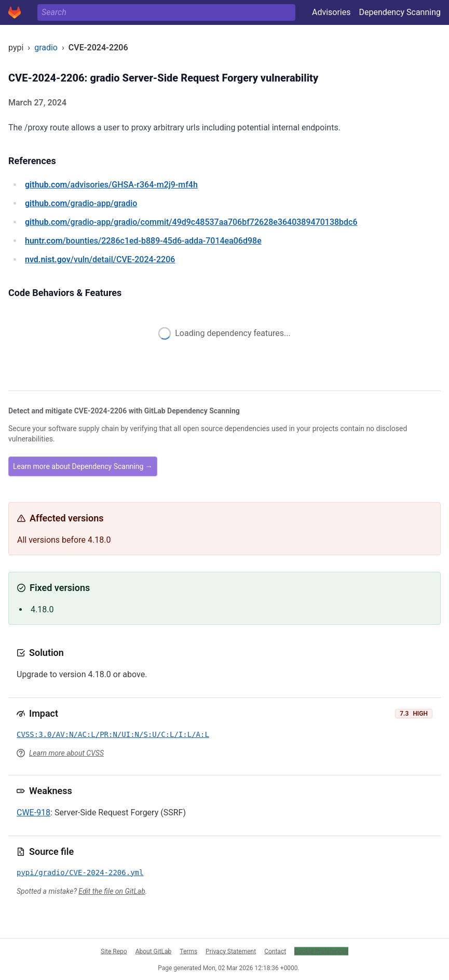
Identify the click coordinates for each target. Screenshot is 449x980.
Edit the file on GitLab (112, 891)
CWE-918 (33, 813)
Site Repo (114, 951)
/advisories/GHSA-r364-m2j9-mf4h (111, 185)
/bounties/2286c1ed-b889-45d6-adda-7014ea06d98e (143, 241)
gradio (46, 48)
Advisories (331, 12)
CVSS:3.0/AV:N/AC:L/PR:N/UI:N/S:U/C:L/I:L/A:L (113, 734)
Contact (275, 951)
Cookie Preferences (321, 951)
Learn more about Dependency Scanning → (83, 466)
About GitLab (154, 951)
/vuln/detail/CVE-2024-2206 (100, 259)
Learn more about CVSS (66, 753)
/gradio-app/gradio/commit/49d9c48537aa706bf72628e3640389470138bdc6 (191, 222)
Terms (188, 951)
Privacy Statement (231, 951)
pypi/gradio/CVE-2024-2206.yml (80, 872)
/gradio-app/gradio (81, 203)
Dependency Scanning (400, 12)
